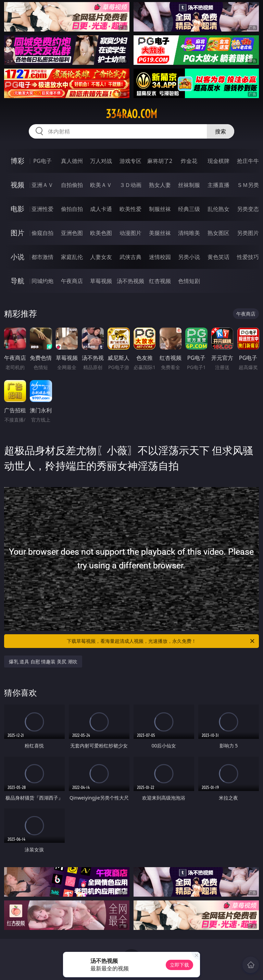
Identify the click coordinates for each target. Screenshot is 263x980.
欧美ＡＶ (101, 185)
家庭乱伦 (72, 257)
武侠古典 (130, 257)
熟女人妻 (160, 185)
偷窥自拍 (42, 233)
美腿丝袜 (160, 233)
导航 (17, 281)
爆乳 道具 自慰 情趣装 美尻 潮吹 (43, 662)
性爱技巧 (248, 257)
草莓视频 (101, 281)
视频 (17, 185)
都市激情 (42, 257)
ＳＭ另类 (248, 185)
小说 (17, 257)
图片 (17, 233)
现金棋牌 (218, 161)
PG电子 (42, 161)
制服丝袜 (160, 209)
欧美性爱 (130, 209)
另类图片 (248, 233)
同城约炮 (42, 281)
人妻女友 (101, 257)
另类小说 (189, 257)
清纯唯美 (189, 233)
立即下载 (179, 965)
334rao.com (131, 114)
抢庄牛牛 (248, 161)
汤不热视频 (130, 281)
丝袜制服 (189, 185)
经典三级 (189, 209)
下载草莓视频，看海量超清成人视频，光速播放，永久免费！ (161, 641)
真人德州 (72, 161)
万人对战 (101, 161)
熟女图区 (218, 233)
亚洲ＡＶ (42, 185)
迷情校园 (160, 257)
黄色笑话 (218, 257)
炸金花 (189, 161)
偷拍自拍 (72, 209)
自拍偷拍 (72, 185)
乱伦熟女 (218, 209)
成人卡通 (101, 209)
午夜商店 (72, 281)
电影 (17, 209)
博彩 (17, 161)
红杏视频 (160, 281)
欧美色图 (101, 233)
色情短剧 (189, 281)
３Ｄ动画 (130, 185)
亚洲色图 (72, 233)
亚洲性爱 (42, 209)
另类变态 (248, 209)
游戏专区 (130, 161)
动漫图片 (130, 233)
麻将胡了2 (160, 161)
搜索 (221, 131)
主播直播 (218, 185)
